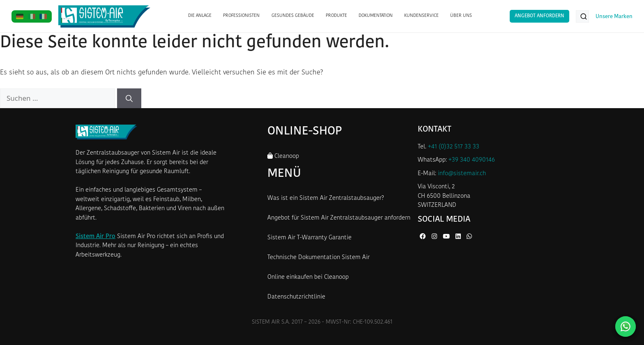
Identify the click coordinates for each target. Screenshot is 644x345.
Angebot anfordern (539, 16)
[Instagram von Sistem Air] (435, 237)
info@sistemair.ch (462, 174)
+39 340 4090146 (472, 160)
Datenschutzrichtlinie (296, 297)
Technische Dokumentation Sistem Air (319, 258)
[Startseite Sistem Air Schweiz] (105, 16)
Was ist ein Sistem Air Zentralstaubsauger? (326, 198)
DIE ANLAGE (200, 16)
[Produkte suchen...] (582, 16)
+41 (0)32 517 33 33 (454, 147)
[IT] (32, 16)
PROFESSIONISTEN (241, 16)
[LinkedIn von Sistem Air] (459, 237)
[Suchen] (129, 98)
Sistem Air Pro (95, 237)
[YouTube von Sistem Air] (447, 237)
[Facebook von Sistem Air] (424, 237)
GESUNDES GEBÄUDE (293, 16)
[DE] (20, 16)
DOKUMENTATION (376, 16)
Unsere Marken (614, 17)
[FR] (43, 16)
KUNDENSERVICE (421, 16)
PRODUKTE (336, 16)
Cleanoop (283, 156)
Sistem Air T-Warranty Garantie (309, 238)
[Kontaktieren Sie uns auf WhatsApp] (626, 326)
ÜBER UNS (461, 16)
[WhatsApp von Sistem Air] (469, 237)
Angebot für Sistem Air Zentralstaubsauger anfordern (339, 218)
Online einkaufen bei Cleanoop (308, 277)
